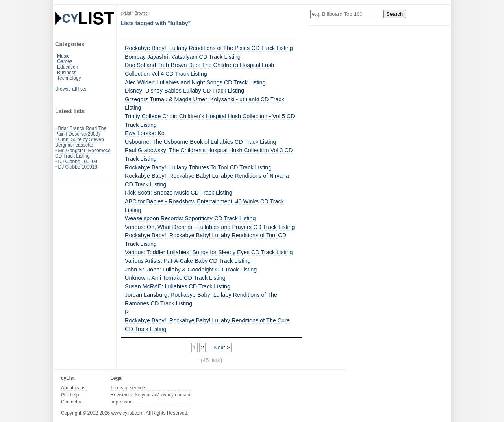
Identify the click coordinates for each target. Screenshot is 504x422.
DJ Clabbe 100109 (78, 162)
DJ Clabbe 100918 (78, 167)
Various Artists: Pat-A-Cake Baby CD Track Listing (188, 261)
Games (65, 61)
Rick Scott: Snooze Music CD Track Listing (179, 193)
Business (67, 73)
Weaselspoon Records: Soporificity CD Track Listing (190, 218)
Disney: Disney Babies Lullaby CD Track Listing (184, 91)
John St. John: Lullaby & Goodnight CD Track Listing (191, 270)
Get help (70, 395)
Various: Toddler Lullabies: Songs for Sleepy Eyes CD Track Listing (209, 252)
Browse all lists (71, 89)
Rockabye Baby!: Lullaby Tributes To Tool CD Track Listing (198, 167)
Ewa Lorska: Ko (145, 133)
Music (63, 56)
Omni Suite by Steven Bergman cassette (80, 142)
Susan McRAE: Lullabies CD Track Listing (178, 286)
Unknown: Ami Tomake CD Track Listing (175, 278)
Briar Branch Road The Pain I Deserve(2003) (81, 131)
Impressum (122, 402)
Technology (69, 78)
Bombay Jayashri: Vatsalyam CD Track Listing (183, 57)
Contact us (72, 402)
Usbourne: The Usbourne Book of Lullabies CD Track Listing (201, 142)
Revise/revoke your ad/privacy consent (151, 395)
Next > (222, 348)
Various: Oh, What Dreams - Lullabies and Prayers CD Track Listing (210, 227)
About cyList (74, 388)
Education (68, 67)
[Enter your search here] (347, 14)
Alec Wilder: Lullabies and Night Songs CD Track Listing (195, 82)
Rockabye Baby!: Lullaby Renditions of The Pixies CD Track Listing (209, 48)
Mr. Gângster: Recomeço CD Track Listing (83, 153)
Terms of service (127, 388)
